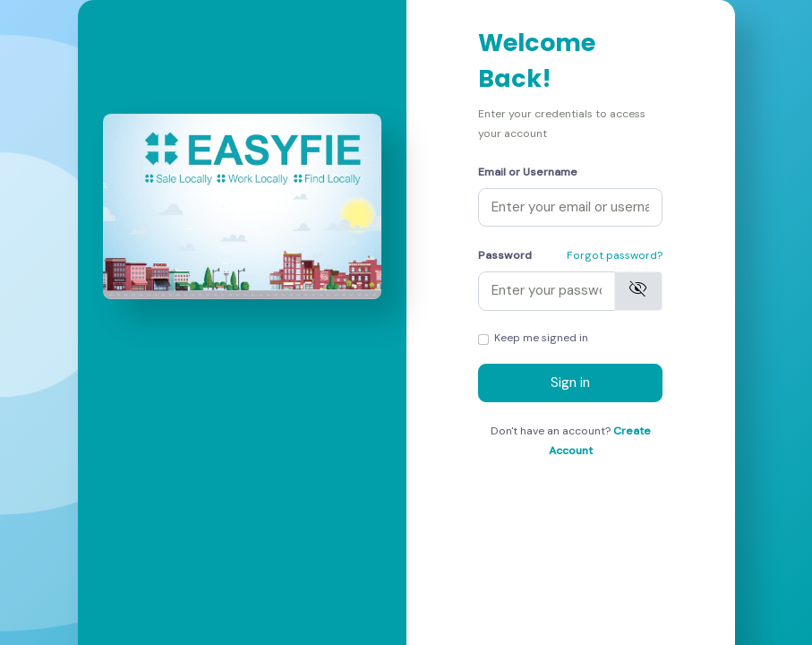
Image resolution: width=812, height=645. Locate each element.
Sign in (570, 383)
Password (505, 255)
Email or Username (528, 172)
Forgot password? (615, 255)
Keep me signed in (541, 338)
